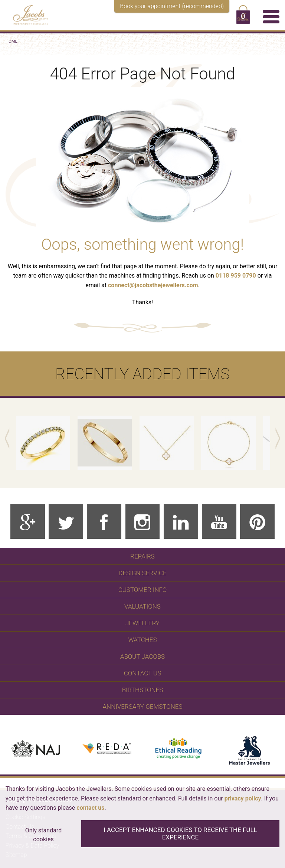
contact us (90, 808)
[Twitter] (66, 522)
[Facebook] (104, 522)
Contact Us (142, 673)
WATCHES (142, 640)
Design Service (142, 573)
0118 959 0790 (236, 276)
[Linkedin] (181, 522)
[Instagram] (143, 522)
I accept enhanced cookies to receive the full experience (180, 833)
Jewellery (142, 623)
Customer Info (143, 590)
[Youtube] (219, 522)
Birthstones (143, 690)
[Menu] (271, 16)
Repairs (142, 556)
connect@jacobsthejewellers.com (153, 285)
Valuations (142, 606)
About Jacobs (142, 656)
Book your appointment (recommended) (172, 6)
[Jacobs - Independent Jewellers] (27, 14)
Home (12, 41)
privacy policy (243, 798)
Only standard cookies (43, 835)
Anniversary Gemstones (143, 707)
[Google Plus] (28, 522)
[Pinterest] (257, 522)
